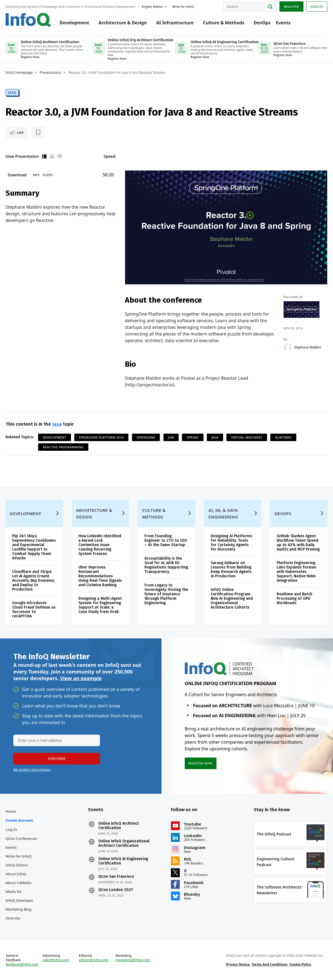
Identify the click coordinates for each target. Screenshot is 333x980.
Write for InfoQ (18, 856)
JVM (171, 437)
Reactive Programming (63, 447)
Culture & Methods (224, 23)
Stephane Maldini (308, 347)
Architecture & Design (123, 23)
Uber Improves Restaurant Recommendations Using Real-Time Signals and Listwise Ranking (100, 576)
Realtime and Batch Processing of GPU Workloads (294, 598)
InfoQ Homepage (19, 73)
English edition (152, 6)
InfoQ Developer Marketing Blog (19, 905)
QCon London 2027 (116, 890)
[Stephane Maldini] (288, 347)
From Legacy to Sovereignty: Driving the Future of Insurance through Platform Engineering (166, 594)
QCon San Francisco (116, 877)
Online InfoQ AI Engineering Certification (123, 861)
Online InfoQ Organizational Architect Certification (124, 843)
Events (283, 23)
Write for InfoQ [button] (183, 6)
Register (291, 6)
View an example (81, 678)
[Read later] (38, 133)
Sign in (317, 6)
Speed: (110, 156)
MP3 (36, 175)
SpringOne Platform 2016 (101, 437)
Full (60, 156)
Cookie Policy (300, 964)
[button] (57, 759)
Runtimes (283, 437)
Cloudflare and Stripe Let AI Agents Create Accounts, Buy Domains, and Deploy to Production (33, 581)
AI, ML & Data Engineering (223, 513)
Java (12, 92)
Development (74, 23)
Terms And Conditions (270, 964)
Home (11, 811)
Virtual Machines (247, 437)
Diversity (13, 918)
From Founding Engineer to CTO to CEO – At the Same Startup (166, 540)
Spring (193, 437)
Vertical (44, 156)
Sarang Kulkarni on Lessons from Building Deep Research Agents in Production (231, 569)
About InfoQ (16, 874)
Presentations (51, 73)
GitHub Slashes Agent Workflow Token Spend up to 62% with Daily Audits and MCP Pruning (298, 543)
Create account (19, 820)
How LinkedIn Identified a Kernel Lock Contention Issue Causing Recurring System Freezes (100, 545)
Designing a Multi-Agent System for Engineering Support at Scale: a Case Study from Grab (100, 605)
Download (17, 175)
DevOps (262, 23)
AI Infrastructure (175, 23)
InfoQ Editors (17, 865)
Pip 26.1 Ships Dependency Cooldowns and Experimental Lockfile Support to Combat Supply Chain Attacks (34, 547)
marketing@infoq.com (133, 960)
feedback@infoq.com (22, 965)
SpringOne (146, 437)
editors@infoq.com (94, 960)
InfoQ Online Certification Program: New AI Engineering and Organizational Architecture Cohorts (232, 598)
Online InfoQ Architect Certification (119, 826)
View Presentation (22, 156)
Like (20, 133)
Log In (12, 829)
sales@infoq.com (56, 960)
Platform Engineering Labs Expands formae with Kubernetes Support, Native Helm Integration (296, 572)
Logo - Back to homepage (28, 20)
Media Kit (13, 892)
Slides (48, 175)
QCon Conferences (21, 838)
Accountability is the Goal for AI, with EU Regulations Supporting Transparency (166, 565)
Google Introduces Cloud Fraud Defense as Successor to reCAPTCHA (34, 610)
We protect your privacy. (32, 770)
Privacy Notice (238, 964)
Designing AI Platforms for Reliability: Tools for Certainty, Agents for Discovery (231, 543)
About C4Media (18, 883)
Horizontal (52, 156)
